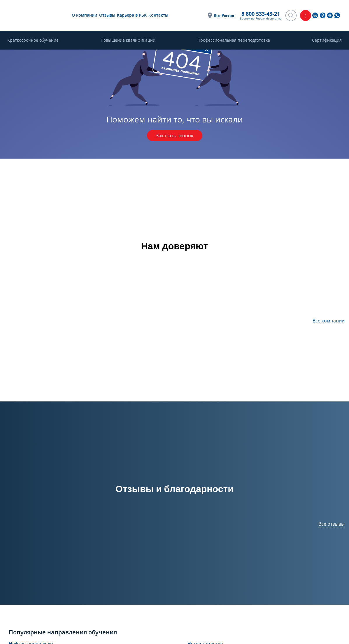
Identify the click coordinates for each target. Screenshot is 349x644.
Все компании (329, 321)
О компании (84, 15)
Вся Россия (224, 15)
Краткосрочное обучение (33, 40)
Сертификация (327, 40)
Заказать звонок (175, 136)
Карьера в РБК (132, 15)
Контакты (158, 15)
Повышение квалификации (128, 40)
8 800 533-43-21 (261, 14)
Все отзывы (332, 524)
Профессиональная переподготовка (234, 40)
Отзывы (107, 15)
